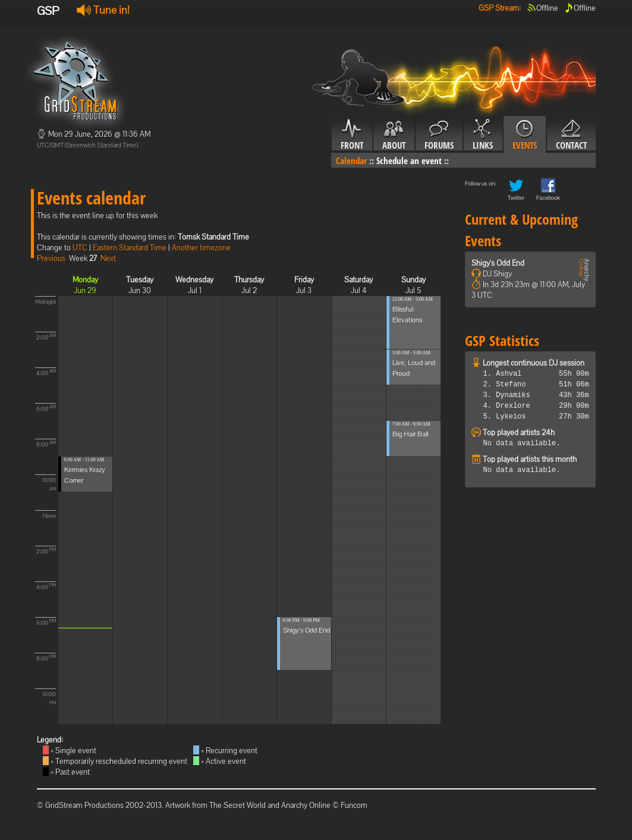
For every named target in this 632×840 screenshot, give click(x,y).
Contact (571, 135)
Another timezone (201, 248)
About (394, 135)
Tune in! (103, 10)
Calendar (351, 161)
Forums (439, 135)
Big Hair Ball (410, 434)
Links (483, 135)
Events (525, 135)
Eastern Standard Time (130, 248)
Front (352, 135)
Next (108, 258)
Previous (51, 258)
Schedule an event (409, 161)
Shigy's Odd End (306, 630)
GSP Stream (499, 8)
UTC (80, 248)
